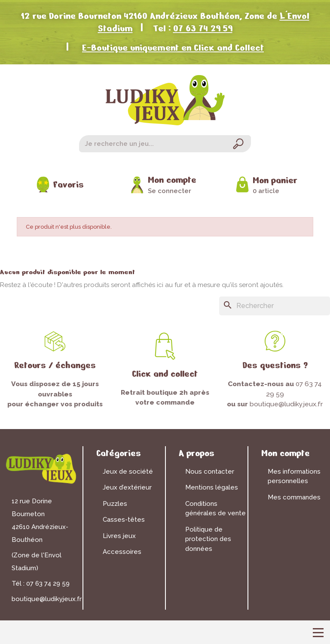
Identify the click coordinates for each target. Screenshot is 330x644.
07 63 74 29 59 (203, 29)
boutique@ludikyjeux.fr (286, 404)
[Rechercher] (275, 306)
